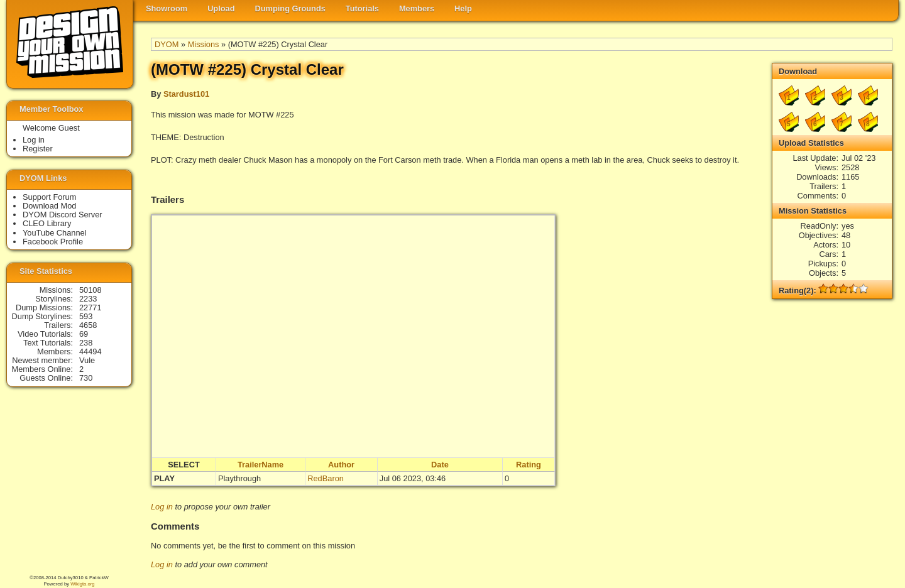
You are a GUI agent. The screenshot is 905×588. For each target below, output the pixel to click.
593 (86, 316)
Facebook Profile (53, 242)
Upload (221, 8)
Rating (529, 465)
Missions (204, 44)
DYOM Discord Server (63, 215)
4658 (88, 325)
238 (86, 343)
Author (341, 465)
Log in (162, 507)
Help (463, 8)
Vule (87, 360)
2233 (88, 299)
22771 (90, 308)
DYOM (167, 44)
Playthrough (239, 478)
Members (417, 8)
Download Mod (49, 206)
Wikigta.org (82, 584)
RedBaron (326, 478)
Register (38, 149)
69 (84, 334)
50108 (90, 290)
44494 (90, 351)
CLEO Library (47, 223)
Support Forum (49, 197)
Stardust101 (186, 94)
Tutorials (362, 8)
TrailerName (261, 465)
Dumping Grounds (290, 8)
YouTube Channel (55, 233)
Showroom (167, 8)
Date (440, 465)
